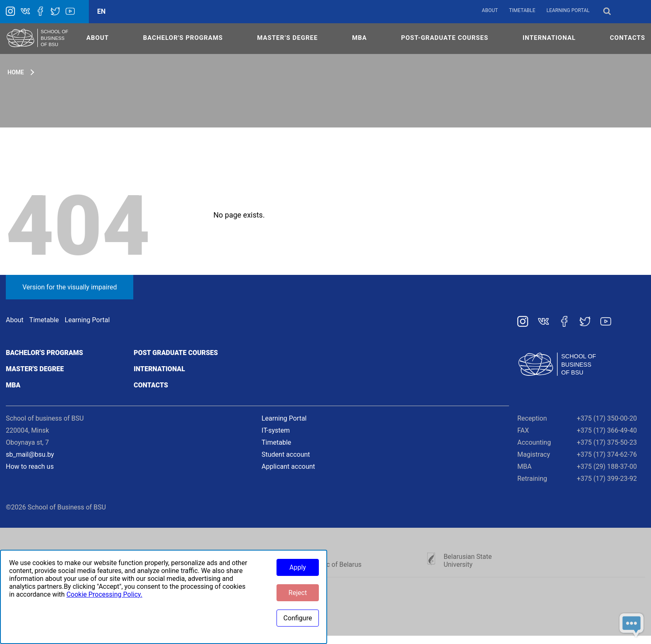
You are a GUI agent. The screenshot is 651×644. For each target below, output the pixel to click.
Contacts (151, 385)
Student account (286, 454)
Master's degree (35, 369)
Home (16, 72)
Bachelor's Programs (183, 38)
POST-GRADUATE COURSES (445, 38)
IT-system (276, 430)
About (490, 10)
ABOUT (98, 38)
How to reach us (30, 466)
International (159, 369)
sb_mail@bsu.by (30, 454)
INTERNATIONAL (549, 38)
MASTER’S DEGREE (287, 38)
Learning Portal (568, 10)
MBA (360, 38)
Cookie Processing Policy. (104, 594)
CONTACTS (628, 38)
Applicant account (288, 466)
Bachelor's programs (44, 353)
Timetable (522, 10)
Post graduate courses (176, 353)
